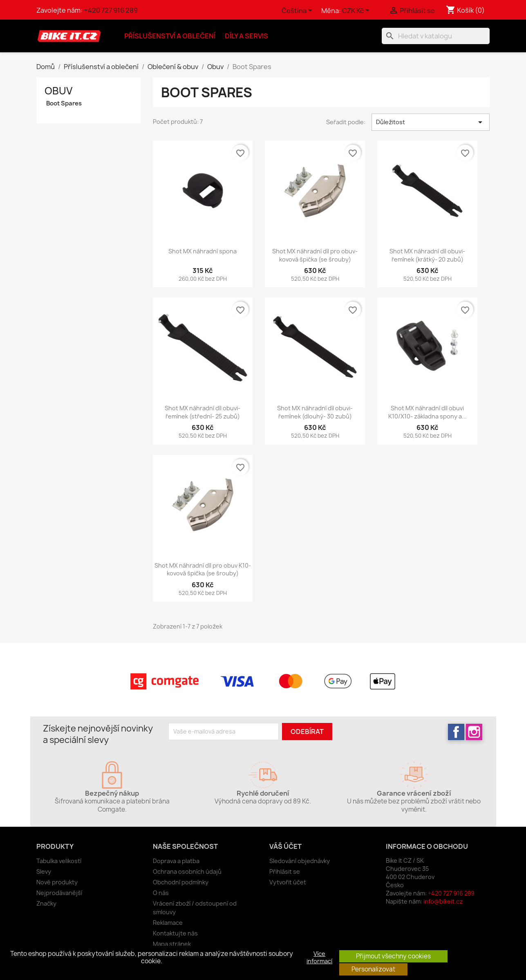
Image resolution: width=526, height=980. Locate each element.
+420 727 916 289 (111, 10)
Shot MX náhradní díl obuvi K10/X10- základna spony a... (428, 412)
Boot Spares (64, 103)
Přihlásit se (285, 871)
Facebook (456, 732)
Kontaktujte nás (175, 933)
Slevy (44, 871)
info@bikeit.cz (443, 901)
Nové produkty (57, 882)
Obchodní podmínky (181, 882)
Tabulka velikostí (59, 861)
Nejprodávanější (59, 893)
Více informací (319, 958)
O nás (161, 893)
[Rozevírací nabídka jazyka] (298, 11)
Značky (46, 903)
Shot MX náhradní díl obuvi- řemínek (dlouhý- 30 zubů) (315, 412)
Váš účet (285, 846)
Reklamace (168, 923)
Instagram (474, 732)
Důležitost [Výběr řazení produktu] (431, 122)
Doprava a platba (176, 861)
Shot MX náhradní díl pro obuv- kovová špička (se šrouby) (315, 255)
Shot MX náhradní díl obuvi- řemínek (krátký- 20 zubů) (427, 255)
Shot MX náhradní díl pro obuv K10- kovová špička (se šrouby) (203, 569)
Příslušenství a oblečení (170, 36)
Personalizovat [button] (373, 969)
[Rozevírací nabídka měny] (357, 11)
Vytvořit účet (288, 882)
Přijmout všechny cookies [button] (393, 956)
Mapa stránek (172, 944)
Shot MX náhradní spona (203, 251)
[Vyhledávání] (436, 36)
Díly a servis (246, 36)
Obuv (58, 91)
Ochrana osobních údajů (187, 871)
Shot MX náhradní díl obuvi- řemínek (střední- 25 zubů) (203, 412)
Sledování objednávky (300, 861)
